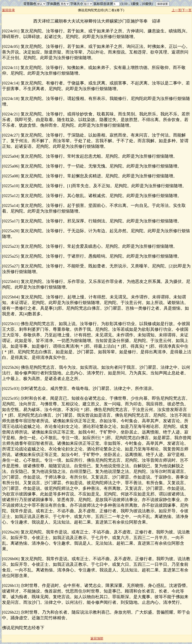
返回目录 (8, 10)
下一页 (187, 10)
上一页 (176, 10)
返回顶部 (97, 638)
